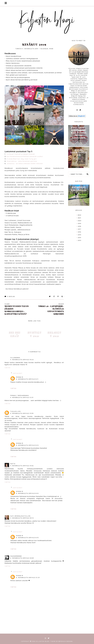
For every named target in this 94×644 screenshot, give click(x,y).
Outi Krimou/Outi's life (20, 516)
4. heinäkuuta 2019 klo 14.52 (22, 466)
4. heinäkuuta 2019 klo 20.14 (22, 518)
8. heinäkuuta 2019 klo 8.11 (27, 379)
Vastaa (7, 368)
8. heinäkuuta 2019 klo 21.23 (28, 578)
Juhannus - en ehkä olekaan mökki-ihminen (25, 163)
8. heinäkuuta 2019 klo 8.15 (27, 538)
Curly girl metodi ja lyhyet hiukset (21, 154)
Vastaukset (18, 373)
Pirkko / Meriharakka (19, 396)
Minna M (20, 377)
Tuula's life (15, 411)
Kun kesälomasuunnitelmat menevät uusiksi (25, 156)
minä (51, 49)
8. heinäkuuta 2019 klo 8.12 (27, 445)
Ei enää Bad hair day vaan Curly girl (22, 159)
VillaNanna (15, 358)
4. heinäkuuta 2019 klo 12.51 (22, 397)
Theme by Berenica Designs (61, 641)
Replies (10, 297)
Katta (13, 464)
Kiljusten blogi (43, 641)
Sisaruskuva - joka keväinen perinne (22, 161)
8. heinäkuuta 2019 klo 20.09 (22, 558)
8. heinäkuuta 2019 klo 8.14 (27, 493)
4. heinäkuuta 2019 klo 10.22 (22, 360)
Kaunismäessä (16, 556)
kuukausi (44, 49)
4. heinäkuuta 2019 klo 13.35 (22, 413)
